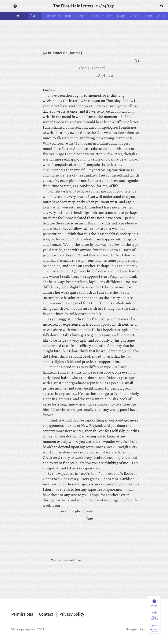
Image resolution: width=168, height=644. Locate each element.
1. (46, 560)
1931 (21, 16)
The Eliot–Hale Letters (73, 6)
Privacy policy (72, 614)
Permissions (22, 614)
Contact (46, 614)
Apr (35, 16)
